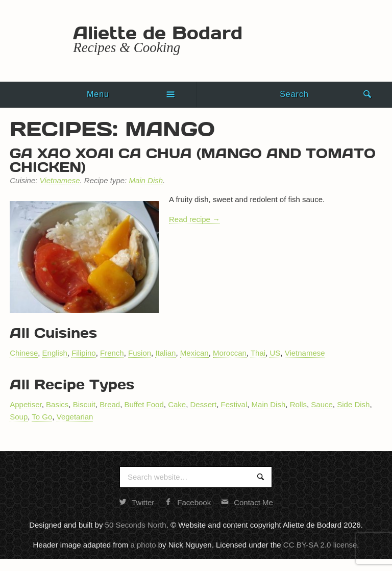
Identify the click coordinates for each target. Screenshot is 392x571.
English (55, 353)
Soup (19, 417)
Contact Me (247, 502)
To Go (42, 417)
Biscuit (84, 404)
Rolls (298, 404)
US (275, 353)
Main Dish (146, 180)
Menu (98, 94)
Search (294, 94)
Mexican (194, 353)
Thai (258, 353)
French (112, 353)
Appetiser (26, 404)
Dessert (204, 404)
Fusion (140, 353)
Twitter (137, 502)
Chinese (24, 353)
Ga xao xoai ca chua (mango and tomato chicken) (193, 159)
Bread (110, 404)
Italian (165, 353)
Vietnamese (60, 180)
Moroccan (230, 353)
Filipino (84, 353)
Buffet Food (144, 404)
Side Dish (353, 404)
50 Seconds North (136, 525)
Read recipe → (194, 219)
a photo (143, 545)
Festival (234, 404)
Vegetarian (75, 417)
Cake (177, 404)
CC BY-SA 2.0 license (320, 545)
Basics (57, 404)
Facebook (188, 502)
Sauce (322, 404)
